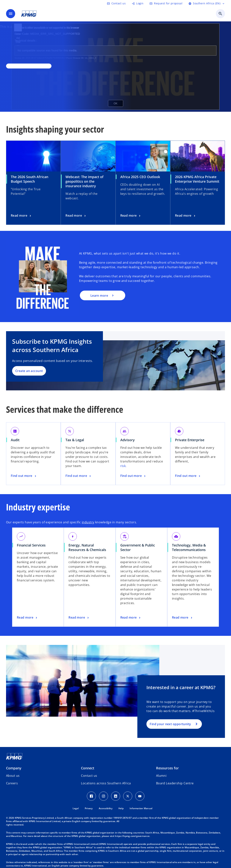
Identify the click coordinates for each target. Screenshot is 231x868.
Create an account (29, 371)
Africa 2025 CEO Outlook (140, 177)
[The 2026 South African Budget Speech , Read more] (21, 216)
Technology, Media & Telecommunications (189, 547)
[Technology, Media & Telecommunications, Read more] (182, 618)
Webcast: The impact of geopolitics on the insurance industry (84, 181)
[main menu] (11, 14)
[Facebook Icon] (91, 796)
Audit (15, 440)
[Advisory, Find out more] (133, 476)
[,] (29, 66)
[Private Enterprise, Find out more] (188, 476)
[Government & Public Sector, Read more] (131, 618)
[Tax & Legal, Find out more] (79, 476)
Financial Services (31, 545)
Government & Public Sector (138, 547)
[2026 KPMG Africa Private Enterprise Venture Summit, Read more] (185, 216)
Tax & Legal (75, 440)
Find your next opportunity (170, 724)
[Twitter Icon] (128, 796)
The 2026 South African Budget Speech (30, 179)
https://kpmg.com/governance (132, 836)
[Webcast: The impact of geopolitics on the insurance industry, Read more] (76, 216)
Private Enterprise (190, 440)
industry (88, 522)
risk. (123, 466)
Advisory (128, 440)
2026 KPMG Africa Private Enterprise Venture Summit (197, 179)
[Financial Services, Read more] (27, 618)
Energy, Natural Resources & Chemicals (87, 547)
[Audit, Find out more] (24, 476)
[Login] (138, 3)
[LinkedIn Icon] (116, 796)
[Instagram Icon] (103, 796)
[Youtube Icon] (140, 796)
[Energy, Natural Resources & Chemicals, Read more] (79, 618)
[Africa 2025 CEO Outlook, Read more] (131, 216)
